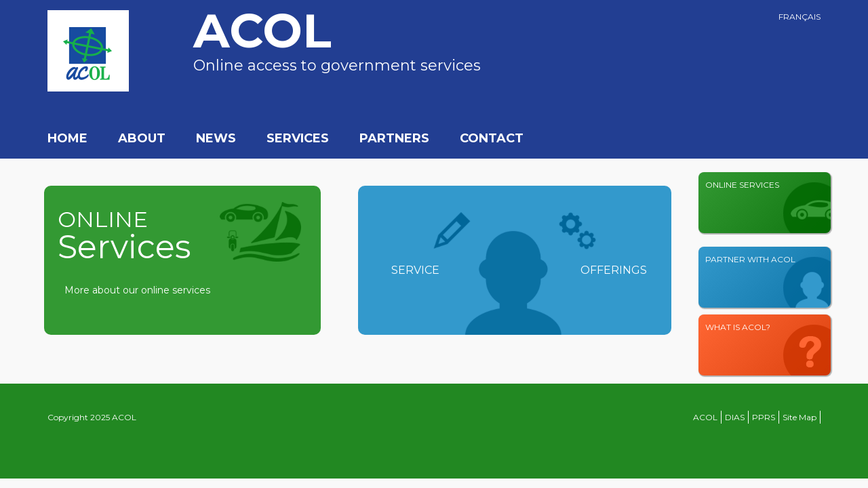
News (216, 138)
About (142, 138)
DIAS (735, 417)
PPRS (764, 417)
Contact (492, 138)
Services (298, 138)
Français (800, 17)
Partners (394, 138)
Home (67, 138)
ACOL (705, 417)
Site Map (800, 417)
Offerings (614, 270)
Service (415, 270)
